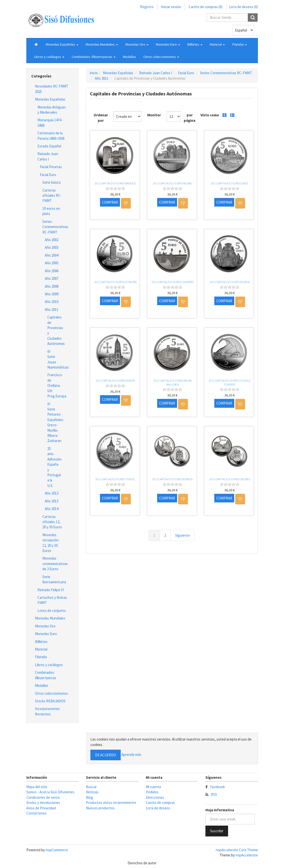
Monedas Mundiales (50, 618)
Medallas (129, 57)
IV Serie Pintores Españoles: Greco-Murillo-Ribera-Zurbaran (54, 422)
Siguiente (183, 535)
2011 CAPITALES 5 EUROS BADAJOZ (115, 183)
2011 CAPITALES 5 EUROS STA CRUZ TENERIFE (230, 382)
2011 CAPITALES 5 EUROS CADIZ (230, 183)
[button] (62, 44)
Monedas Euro (46, 634)
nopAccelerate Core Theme (237, 850)
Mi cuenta (153, 787)
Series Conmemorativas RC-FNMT (54, 227)
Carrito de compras (160, 803)
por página (190, 118)
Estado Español (49, 146)
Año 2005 (52, 263)
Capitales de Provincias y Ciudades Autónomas (54, 330)
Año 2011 (52, 310)
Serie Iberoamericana (54, 579)
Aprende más (131, 754)
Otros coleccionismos (51, 693)
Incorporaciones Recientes (47, 711)
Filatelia (41, 657)
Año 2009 (52, 294)
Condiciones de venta (43, 797)
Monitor (154, 115)
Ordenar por (101, 118)
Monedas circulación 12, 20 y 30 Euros (50, 543)
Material (41, 649)
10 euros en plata (51, 211)
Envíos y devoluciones (43, 803)
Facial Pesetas (51, 167)
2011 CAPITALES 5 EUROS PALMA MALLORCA (173, 382)
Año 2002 (52, 240)
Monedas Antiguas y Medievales (52, 110)
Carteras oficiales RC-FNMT (52, 195)
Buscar (91, 787)
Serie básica (51, 182)
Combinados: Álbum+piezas (46, 675)
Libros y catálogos (49, 665)
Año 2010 (52, 302)
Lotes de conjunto (52, 611)
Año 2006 (52, 271)
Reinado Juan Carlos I (48, 156)
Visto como (210, 115)
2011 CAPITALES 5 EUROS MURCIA (230, 282)
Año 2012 (52, 493)
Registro (147, 7)
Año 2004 (52, 255)
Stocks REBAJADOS (50, 701)
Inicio (94, 73)
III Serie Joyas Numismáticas (54, 359)
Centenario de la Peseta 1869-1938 (51, 136)
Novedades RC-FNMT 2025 (52, 89)
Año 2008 (52, 286)
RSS (214, 794)
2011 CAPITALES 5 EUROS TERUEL (115, 479)
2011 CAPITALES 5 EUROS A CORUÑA (115, 282)
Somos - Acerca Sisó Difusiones (50, 792)
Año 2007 (52, 278)
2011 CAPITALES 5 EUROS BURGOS (172, 479)
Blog (90, 797)
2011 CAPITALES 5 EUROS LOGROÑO (173, 282)
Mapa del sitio (37, 787)
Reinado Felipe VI (51, 590)
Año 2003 (52, 247)
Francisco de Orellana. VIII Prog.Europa (54, 385)
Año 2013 (52, 501)
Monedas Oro (45, 626)
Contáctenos (36, 813)
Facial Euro (48, 175)
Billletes (41, 642)
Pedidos (152, 792)
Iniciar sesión (171, 7)
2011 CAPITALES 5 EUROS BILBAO (173, 183)
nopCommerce (57, 850)
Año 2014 (52, 509)
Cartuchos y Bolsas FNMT (52, 600)
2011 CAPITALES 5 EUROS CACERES (230, 479)
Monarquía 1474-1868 (50, 123)
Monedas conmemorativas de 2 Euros (54, 564)
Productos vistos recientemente (111, 803)
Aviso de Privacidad (41, 808)
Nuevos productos (100, 808)
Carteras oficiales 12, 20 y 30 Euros (52, 522)
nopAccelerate (247, 855)
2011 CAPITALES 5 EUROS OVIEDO (115, 381)
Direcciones (155, 797)
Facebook (217, 787)
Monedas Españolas (50, 99)
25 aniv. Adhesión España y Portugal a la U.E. (54, 467)
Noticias (92, 792)
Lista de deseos (158, 808)
